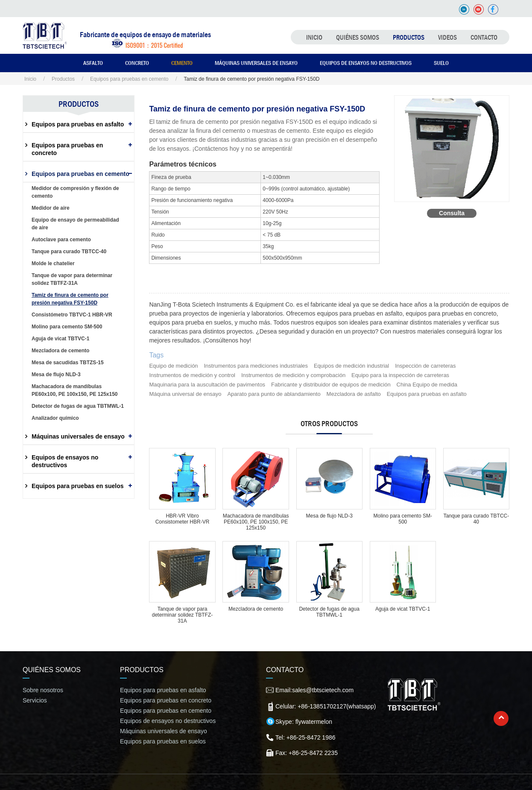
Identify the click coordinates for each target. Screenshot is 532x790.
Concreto (137, 63)
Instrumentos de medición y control (192, 375)
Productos (409, 37)
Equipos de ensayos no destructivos (366, 63)
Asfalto (93, 63)
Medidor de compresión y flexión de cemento (75, 192)
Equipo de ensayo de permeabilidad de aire (75, 224)
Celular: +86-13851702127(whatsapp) (326, 706)
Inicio (314, 37)
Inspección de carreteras (425, 366)
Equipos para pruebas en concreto (67, 149)
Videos (447, 37)
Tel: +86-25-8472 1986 (305, 737)
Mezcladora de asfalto (354, 394)
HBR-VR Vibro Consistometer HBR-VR (183, 519)
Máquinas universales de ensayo (256, 63)
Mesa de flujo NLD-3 (329, 516)
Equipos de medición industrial (351, 366)
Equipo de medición (173, 366)
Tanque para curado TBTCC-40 (476, 519)
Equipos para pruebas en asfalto (427, 394)
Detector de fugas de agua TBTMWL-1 (329, 612)
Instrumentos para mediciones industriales (256, 366)
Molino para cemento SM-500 (403, 519)
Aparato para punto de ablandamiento (274, 394)
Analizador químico (55, 418)
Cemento (182, 63)
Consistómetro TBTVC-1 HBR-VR (72, 315)
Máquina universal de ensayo (185, 394)
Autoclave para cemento (61, 240)
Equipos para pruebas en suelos (78, 486)
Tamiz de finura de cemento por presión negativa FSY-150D (70, 299)
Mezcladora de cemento (256, 609)
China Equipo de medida (427, 385)
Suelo (441, 63)
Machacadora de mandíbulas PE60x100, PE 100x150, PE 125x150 (256, 522)
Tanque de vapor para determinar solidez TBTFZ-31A (182, 615)
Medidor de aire (51, 208)
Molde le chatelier (53, 263)
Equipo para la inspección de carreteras (400, 375)
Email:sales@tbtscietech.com (314, 690)
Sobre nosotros (43, 690)
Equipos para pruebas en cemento (129, 79)
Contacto (484, 37)
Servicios (35, 700)
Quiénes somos (358, 37)
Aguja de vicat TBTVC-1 (403, 609)
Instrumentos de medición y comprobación (293, 375)
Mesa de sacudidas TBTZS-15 (68, 363)
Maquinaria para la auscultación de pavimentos (207, 385)
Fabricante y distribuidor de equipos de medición (331, 385)
